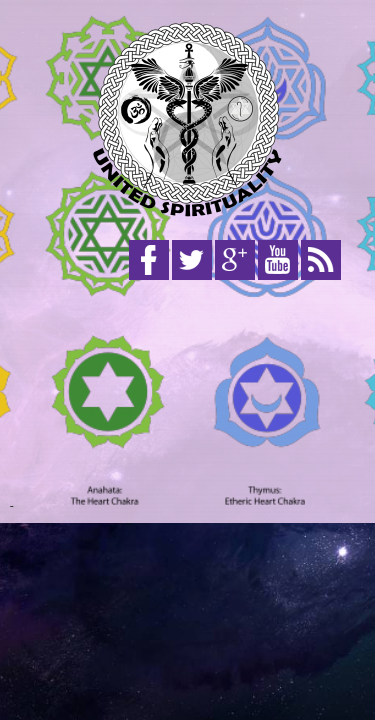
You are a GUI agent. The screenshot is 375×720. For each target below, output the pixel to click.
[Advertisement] (187, 398)
